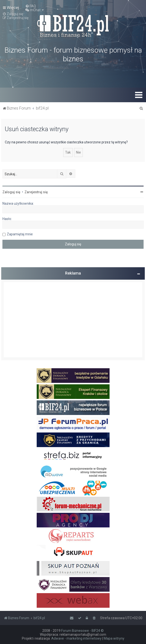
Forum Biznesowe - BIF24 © (82, 631)
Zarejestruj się (36, 192)
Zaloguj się (11, 192)
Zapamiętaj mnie (20, 234)
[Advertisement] (73, 320)
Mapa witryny (114, 638)
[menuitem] (31, 6)
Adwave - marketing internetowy (76, 638)
